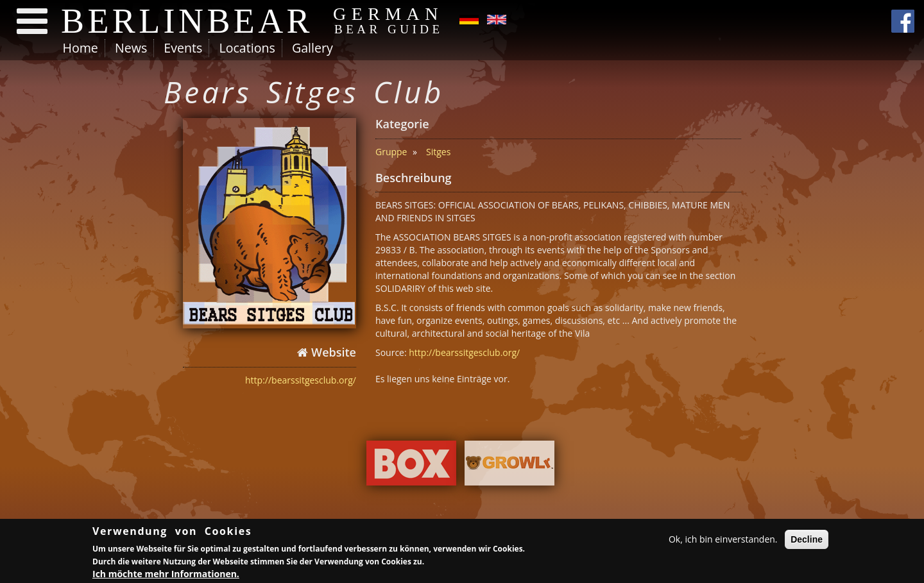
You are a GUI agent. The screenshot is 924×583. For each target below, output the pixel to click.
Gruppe (391, 152)
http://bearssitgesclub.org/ (301, 380)
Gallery (312, 48)
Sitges (438, 152)
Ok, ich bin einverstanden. (723, 541)
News (131, 48)
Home (81, 48)
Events (183, 48)
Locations (247, 48)
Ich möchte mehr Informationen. (166, 575)
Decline (807, 541)
